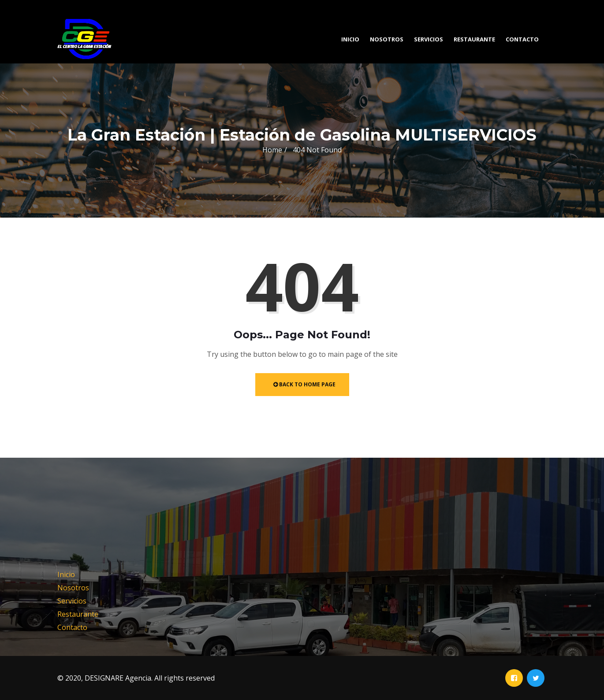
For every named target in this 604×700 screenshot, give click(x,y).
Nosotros (387, 39)
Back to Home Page (304, 384)
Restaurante (474, 39)
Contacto (522, 39)
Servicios (429, 39)
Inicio (350, 39)
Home (272, 150)
